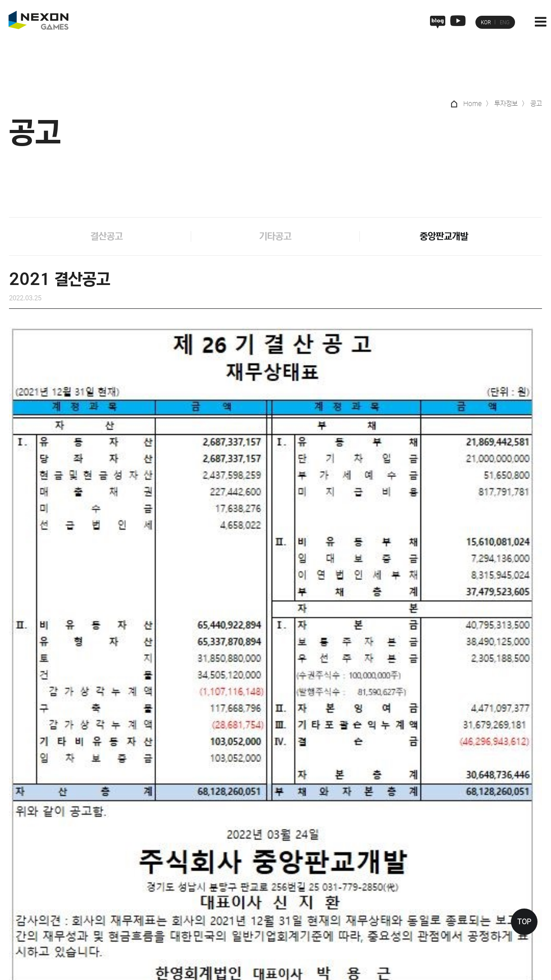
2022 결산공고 (74, 711)
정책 (467, 867)
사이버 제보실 (80, 909)
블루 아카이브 (318, 895)
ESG (467, 851)
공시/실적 (415, 909)
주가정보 (413, 881)
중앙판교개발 (444, 237)
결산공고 (107, 237)
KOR (486, 22)
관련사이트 (467, 967)
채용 (363, 909)
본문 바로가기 (0, 0)
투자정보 (413, 851)
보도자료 (512, 881)
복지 (363, 895)
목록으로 (277, 768)
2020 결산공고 (477, 711)
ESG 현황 (474, 895)
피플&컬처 (371, 881)
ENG (505, 22)
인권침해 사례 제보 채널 (141, 909)
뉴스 (506, 867)
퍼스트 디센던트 (321, 922)
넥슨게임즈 (269, 851)
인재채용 (368, 851)
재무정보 (413, 895)
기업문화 (368, 867)
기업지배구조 (419, 867)
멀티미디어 (515, 895)
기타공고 (275, 237)
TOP (524, 922)
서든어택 (312, 881)
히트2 (308, 909)
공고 (407, 922)
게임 (306, 851)
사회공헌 (473, 881)
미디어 (509, 851)
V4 (304, 867)
